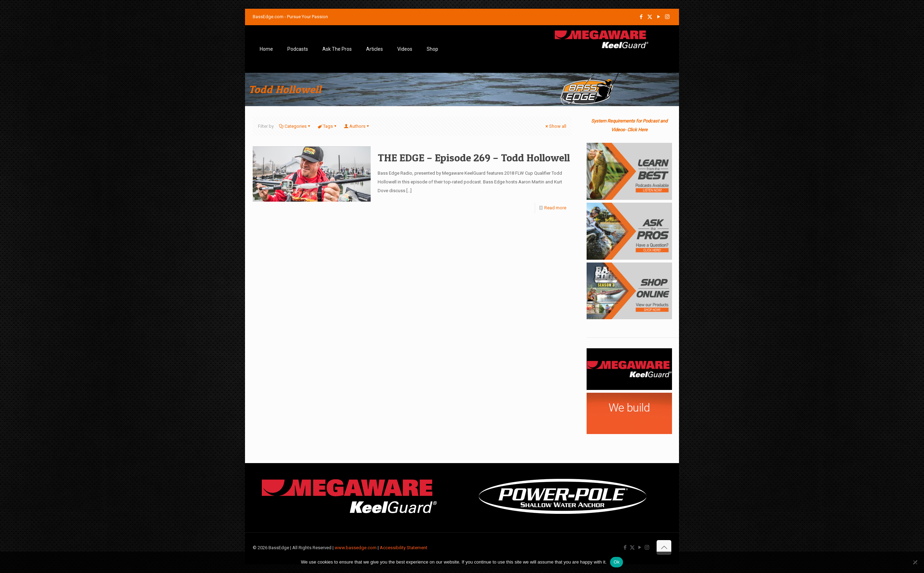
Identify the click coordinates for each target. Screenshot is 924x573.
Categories (295, 126)
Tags (327, 126)
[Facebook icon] (641, 17)
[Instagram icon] (667, 17)
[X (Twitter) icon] (650, 17)
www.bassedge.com (356, 548)
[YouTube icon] (659, 17)
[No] (915, 562)
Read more (555, 208)
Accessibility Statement (404, 548)
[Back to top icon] (664, 547)
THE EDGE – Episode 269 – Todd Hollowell (474, 158)
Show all (555, 126)
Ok (617, 562)
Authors (357, 126)
